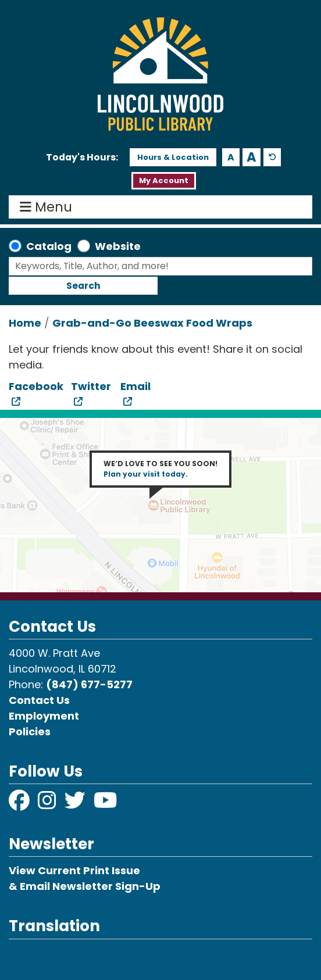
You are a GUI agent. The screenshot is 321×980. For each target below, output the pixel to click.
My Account (164, 180)
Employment (44, 716)
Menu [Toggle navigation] (49, 207)
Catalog (49, 246)
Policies (30, 732)
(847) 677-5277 (89, 684)
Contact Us (39, 700)
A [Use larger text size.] (252, 157)
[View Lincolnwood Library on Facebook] (20, 804)
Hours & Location (173, 157)
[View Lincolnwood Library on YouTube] (106, 804)
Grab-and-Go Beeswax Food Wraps (152, 323)
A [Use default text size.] (272, 157)
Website (118, 246)
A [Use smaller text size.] (231, 157)
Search (83, 286)
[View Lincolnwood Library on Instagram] (48, 804)
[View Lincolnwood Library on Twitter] (76, 804)
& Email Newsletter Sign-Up (85, 886)
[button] (82, 158)
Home (25, 323)
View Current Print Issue (74, 870)
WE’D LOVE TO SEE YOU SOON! (160, 469)
